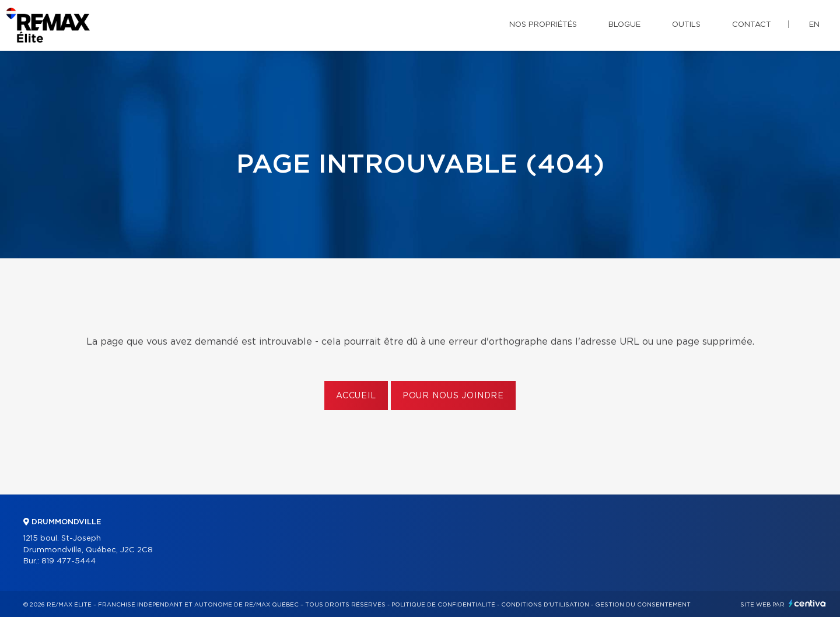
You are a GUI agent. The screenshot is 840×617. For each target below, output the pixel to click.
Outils (686, 25)
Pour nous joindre (453, 396)
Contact (752, 25)
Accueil (356, 396)
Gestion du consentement (643, 605)
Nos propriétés (543, 25)
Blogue (624, 25)
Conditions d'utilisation (545, 605)
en (814, 25)
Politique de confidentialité (443, 605)
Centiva (807, 603)
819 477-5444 (69, 561)
